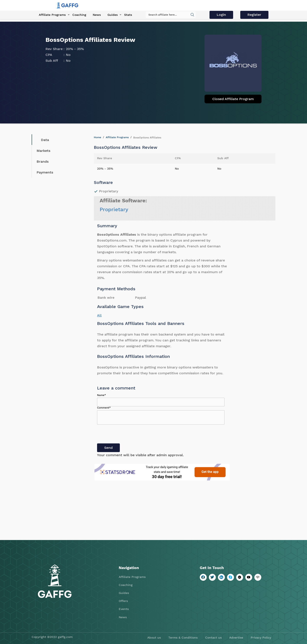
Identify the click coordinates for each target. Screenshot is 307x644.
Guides (112, 15)
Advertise (236, 638)
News (96, 15)
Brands (43, 161)
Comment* (104, 408)
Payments (45, 172)
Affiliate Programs (52, 15)
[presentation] (130, 435)
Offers (123, 601)
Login (222, 15)
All (99, 315)
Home (97, 137)
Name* (102, 395)
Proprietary (114, 209)
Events (124, 609)
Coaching (79, 15)
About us (154, 638)
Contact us (213, 638)
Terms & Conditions (183, 638)
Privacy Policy (261, 638)
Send (108, 448)
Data (42, 140)
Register (255, 15)
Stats (127, 15)
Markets (43, 151)
